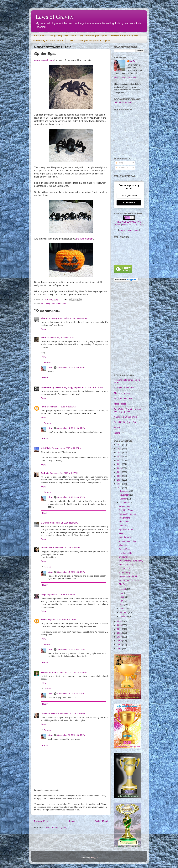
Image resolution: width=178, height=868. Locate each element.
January (123, 616)
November (124, 495)
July (122, 593)
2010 (120, 637)
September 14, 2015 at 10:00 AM (89, 387)
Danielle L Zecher (49, 714)
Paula (44, 407)
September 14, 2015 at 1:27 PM (64, 473)
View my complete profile (125, 77)
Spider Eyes (124, 549)
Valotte (117, 433)
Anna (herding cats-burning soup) (57, 387)
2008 (120, 645)
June (122, 597)
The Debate (124, 522)
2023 (120, 456)
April (122, 605)
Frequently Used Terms (63, 36)
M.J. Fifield (46, 448)
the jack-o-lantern (85, 239)
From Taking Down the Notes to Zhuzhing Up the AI (128, 410)
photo (65, 303)
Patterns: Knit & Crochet (125, 36)
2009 (120, 641)
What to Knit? (125, 569)
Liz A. (50, 368)
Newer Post (41, 821)
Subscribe (129, 203)
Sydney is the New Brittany (131, 561)
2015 (120, 488)
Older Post (101, 821)
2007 (120, 649)
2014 (120, 621)
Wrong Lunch (125, 506)
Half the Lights (125, 553)
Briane (44, 620)
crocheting (46, 303)
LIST (135, 225)
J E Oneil (45, 523)
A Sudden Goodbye (128, 541)
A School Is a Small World (126, 417)
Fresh (122, 533)
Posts (119, 163)
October (123, 499)
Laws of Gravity (55, 17)
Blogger (94, 858)
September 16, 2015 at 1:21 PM (71, 694)
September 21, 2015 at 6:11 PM (71, 735)
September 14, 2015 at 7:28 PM (61, 595)
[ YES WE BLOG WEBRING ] (129, 222)
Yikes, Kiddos (120, 404)
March (123, 609)
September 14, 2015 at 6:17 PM (71, 368)
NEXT (141, 225)
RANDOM (127, 225)
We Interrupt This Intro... (130, 580)
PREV (118, 225)
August (123, 589)
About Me (40, 36)
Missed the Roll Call (128, 576)
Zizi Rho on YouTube (123, 103)
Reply (43, 329)
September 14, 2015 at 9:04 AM (60, 338)
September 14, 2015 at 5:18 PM (67, 548)
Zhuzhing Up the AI (123, 393)
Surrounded (124, 557)
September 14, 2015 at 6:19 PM (71, 572)
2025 (120, 449)
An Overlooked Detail (123, 398)
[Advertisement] (129, 328)
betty (43, 338)
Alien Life (123, 545)
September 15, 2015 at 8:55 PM (73, 672)
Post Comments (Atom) (57, 828)
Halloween (56, 303)
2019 (120, 472)
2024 (120, 452)
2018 (120, 476)
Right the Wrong (126, 510)
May (122, 601)
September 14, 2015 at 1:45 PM (64, 523)
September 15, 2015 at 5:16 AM (62, 620)
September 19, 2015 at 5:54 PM (72, 714)
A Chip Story (125, 572)
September (125, 503)
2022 (120, 460)
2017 (120, 480)
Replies (47, 362)
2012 (120, 629)
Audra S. (45, 473)
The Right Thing (126, 565)
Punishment (124, 518)
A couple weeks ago (44, 60)
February (124, 612)
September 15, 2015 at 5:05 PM (71, 649)
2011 (120, 633)
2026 (120, 445)
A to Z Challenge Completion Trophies (89, 40)
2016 (120, 484)
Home (72, 821)
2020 (120, 468)
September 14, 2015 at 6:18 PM (71, 497)
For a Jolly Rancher (128, 514)
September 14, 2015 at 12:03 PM (67, 448)
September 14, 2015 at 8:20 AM (73, 318)
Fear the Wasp (126, 537)
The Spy (123, 584)
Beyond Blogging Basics (94, 36)
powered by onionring (129, 230)
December (124, 491)
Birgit (44, 595)
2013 (120, 625)
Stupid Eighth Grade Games (127, 422)
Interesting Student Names (48, 40)
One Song (124, 526)
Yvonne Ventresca (49, 672)
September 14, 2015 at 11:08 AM (62, 407)
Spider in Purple (126, 530)
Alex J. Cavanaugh (50, 318)
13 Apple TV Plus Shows (125, 388)
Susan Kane (47, 548)
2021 (120, 464)
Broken (117, 428)
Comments (122, 168)
